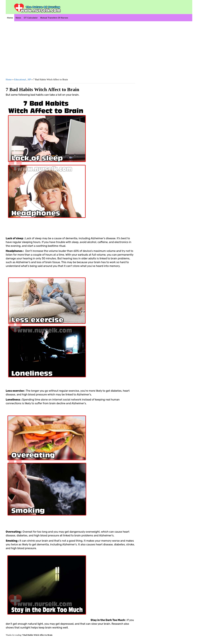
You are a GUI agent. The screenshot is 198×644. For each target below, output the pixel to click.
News (18, 18)
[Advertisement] (70, 49)
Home (10, 18)
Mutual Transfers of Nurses (54, 18)
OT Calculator (31, 18)
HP (29, 79)
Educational (20, 79)
